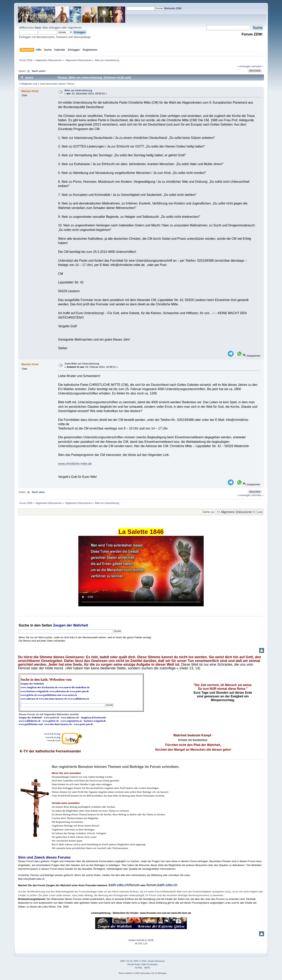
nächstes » (258, 66)
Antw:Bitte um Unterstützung (82, 364)
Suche (24, 625)
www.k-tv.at (54, 740)
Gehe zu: (209, 512)
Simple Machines (156, 961)
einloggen (55, 28)
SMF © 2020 (140, 961)
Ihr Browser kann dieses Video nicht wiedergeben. (141, 571)
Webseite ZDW (173, 8)
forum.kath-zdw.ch (162, 885)
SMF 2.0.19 (126, 961)
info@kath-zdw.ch (34, 879)
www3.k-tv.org (52, 734)
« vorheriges (244, 66)
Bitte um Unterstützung (78, 90)
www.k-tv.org (53, 737)
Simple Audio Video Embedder (143, 964)
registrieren (75, 28)
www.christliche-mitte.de (75, 464)
